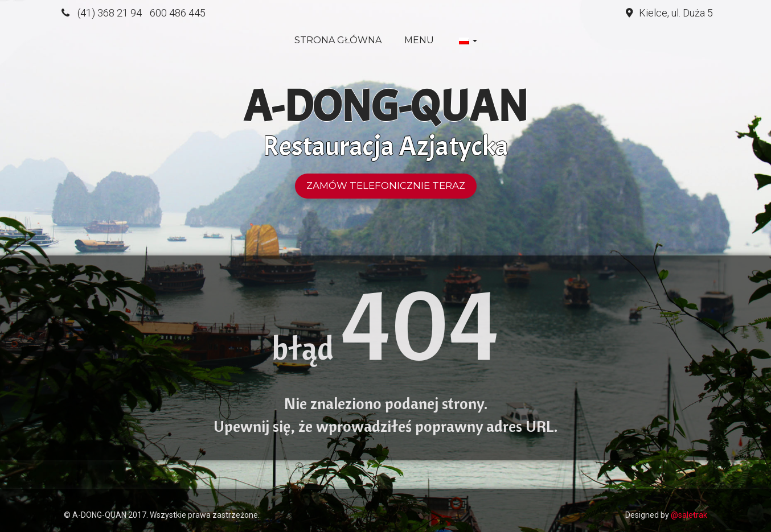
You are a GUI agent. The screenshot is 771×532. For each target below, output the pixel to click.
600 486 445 (178, 13)
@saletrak (689, 515)
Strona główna (338, 40)
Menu (419, 40)
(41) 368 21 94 (110, 13)
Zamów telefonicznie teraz (386, 185)
